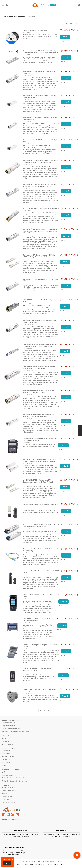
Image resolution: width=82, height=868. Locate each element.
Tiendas (4, 766)
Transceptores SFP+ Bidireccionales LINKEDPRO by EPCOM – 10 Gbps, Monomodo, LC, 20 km (39, 256)
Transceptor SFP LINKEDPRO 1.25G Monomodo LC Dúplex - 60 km (39, 73)
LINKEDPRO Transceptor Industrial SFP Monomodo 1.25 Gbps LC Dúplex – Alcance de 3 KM (41, 368)
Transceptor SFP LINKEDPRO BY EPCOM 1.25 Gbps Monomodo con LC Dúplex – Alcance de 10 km (39, 185)
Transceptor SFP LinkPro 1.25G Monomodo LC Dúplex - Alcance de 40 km (40, 119)
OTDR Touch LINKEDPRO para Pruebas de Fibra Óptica (38, 596)
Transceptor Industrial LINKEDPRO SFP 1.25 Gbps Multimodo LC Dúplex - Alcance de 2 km (39, 415)
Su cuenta (6, 785)
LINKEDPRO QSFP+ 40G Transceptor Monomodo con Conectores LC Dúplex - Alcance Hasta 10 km (40, 345)
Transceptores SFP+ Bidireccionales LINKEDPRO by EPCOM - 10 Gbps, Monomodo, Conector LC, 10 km (39, 460)
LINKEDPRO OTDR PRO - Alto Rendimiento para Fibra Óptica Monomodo (38, 620)
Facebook (4, 815)
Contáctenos (6, 760)
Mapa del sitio (6, 763)
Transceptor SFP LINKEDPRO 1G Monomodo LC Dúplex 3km (40, 141)
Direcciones (6, 800)
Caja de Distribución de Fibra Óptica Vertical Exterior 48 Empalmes (41, 505)
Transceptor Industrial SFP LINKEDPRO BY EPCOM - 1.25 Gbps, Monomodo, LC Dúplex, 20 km (41, 526)
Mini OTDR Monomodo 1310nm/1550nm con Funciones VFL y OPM (37, 670)
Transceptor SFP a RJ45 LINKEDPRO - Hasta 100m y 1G (41, 208)
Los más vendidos (7, 744)
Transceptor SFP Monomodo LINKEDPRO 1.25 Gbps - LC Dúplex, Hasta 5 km (41, 96)
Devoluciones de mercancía (10, 791)
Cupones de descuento (9, 803)
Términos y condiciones (9, 775)
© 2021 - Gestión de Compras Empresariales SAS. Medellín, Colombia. (41, 862)
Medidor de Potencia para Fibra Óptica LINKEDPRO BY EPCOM (40, 646)
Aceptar (7, 863)
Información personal (8, 788)
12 (45, 710)
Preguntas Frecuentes (9, 757)
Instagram (13, 815)
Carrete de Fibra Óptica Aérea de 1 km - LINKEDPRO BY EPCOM (40, 690)
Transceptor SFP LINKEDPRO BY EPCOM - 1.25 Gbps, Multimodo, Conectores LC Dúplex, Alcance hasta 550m (41, 52)
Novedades (5, 741)
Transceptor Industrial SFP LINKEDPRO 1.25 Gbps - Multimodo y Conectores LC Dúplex (39, 392)
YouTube (8, 815)
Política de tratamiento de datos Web (13, 778)
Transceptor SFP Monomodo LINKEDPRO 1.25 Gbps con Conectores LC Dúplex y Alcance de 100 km (41, 161)
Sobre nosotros (7, 751)
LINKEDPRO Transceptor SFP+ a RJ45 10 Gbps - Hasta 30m (40, 301)
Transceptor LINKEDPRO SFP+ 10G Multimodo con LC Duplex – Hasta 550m (40, 321)
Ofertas (4, 738)
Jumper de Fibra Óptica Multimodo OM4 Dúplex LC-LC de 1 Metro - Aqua (40, 550)
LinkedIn (17, 815)
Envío (4, 772)
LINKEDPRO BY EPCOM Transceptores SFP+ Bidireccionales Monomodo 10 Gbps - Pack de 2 (38, 481)
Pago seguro (6, 754)
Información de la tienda (12, 721)
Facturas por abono (8, 796)
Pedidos (4, 794)
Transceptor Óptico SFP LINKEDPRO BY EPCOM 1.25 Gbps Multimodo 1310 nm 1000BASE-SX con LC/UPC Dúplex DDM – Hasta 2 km (40, 231)
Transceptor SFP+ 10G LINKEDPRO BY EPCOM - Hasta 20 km (40, 280)
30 (77, 23)
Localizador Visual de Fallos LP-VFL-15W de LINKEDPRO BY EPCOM (41, 572)
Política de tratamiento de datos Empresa (14, 781)
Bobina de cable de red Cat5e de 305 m (36, 30)
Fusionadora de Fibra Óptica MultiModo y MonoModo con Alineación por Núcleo (40, 439)
